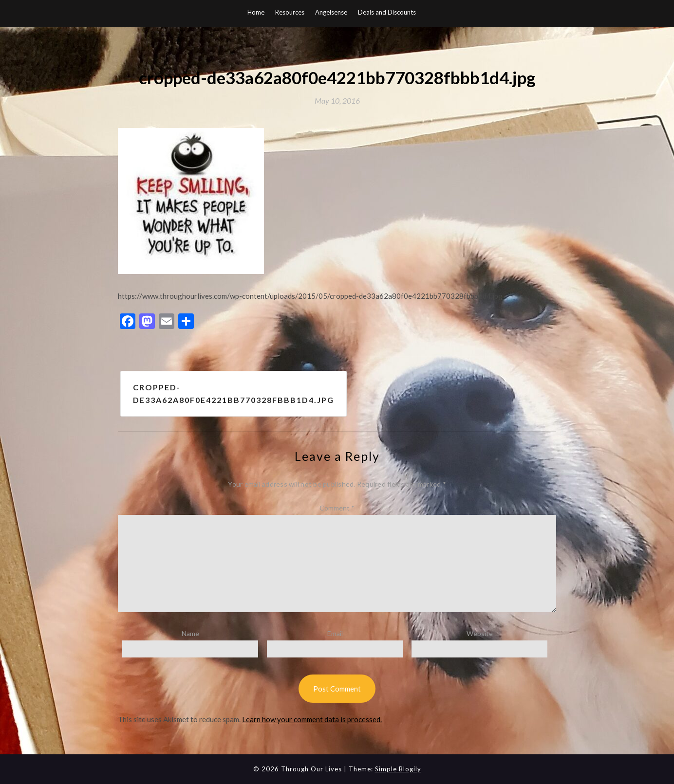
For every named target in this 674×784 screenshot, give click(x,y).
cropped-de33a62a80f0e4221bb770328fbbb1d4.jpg (234, 393)
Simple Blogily (398, 769)
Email (335, 633)
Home (256, 12)
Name (190, 633)
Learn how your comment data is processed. (312, 719)
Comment (337, 508)
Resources (290, 12)
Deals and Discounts (387, 12)
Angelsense (331, 12)
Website (480, 633)
